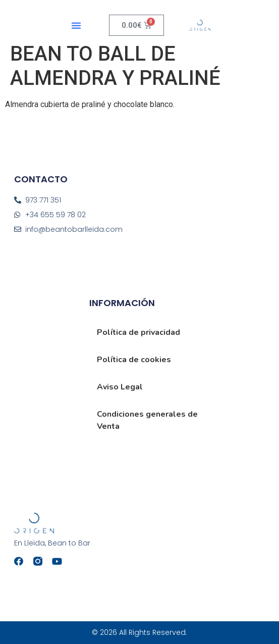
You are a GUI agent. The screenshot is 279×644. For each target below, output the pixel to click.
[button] (76, 25)
